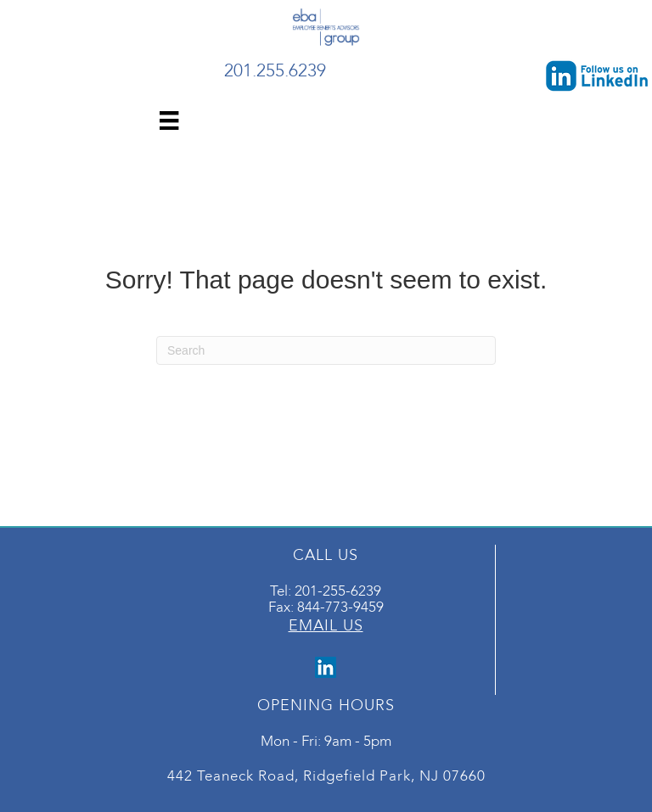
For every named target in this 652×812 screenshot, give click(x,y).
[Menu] (169, 120)
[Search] (326, 350)
